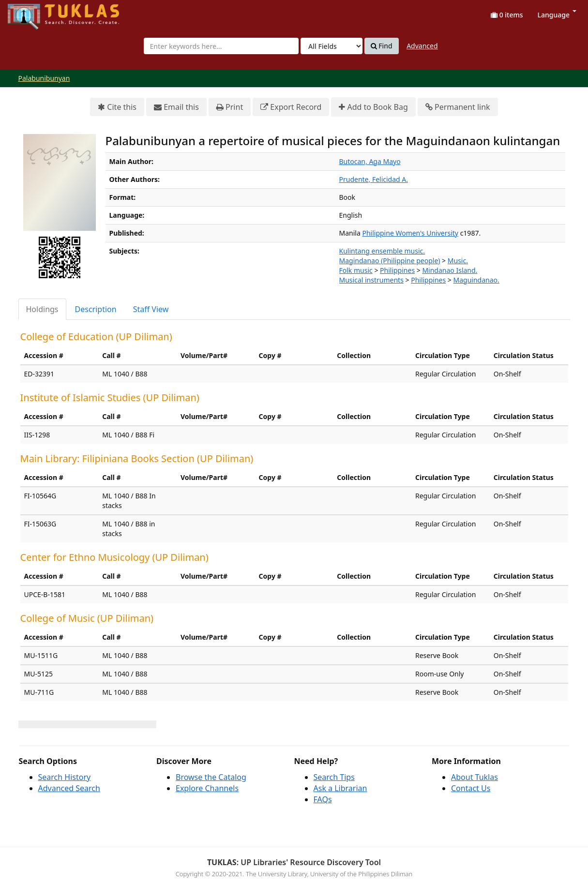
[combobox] (221, 46)
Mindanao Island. (450, 270)
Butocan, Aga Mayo (370, 161)
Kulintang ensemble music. (382, 251)
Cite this (117, 107)
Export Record (291, 107)
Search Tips (334, 777)
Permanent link (458, 107)
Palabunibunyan (44, 78)
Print (230, 107)
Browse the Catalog (211, 777)
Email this (176, 107)
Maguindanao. (476, 280)
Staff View (151, 309)
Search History (65, 777)
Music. (458, 261)
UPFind (31, 12)
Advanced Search (69, 788)
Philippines (397, 270)
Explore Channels (207, 788)
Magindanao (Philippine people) (390, 261)
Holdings (42, 309)
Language (557, 15)
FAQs (323, 799)
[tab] (43, 309)
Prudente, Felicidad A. (374, 179)
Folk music (356, 270)
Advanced (422, 46)
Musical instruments (371, 280)
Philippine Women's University (410, 233)
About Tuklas (475, 777)
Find (382, 46)
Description (96, 309)
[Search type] (332, 46)
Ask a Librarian (340, 788)
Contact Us (471, 788)
